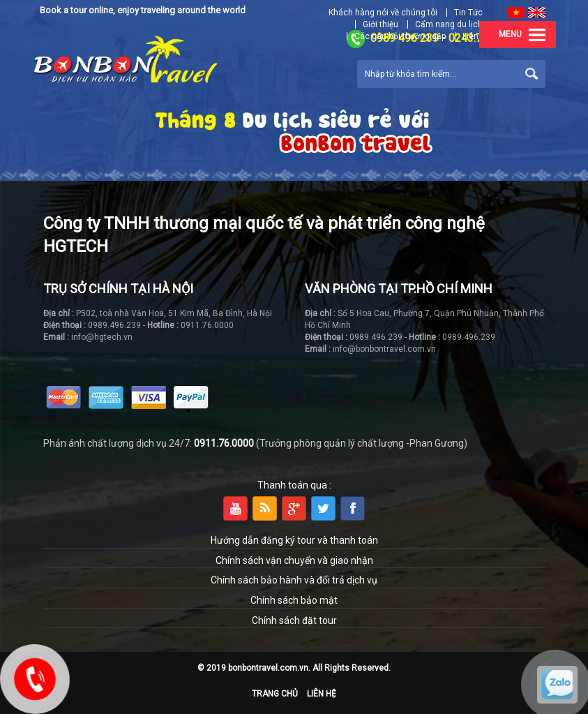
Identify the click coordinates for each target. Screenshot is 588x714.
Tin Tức (468, 13)
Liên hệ (322, 694)
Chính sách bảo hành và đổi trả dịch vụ (294, 580)
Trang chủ (275, 694)
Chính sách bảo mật (294, 600)
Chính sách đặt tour (294, 620)
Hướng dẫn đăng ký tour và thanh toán (294, 540)
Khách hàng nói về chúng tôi (383, 13)
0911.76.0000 (224, 443)
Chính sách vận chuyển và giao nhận (294, 560)
